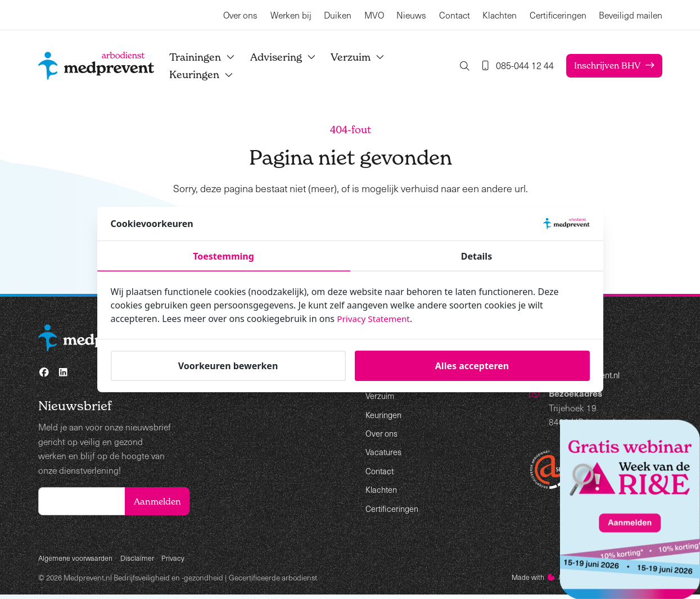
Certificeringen (557, 15)
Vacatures (385, 451)
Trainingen (211, 57)
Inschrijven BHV (605, 65)
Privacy (179, 561)
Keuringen (210, 74)
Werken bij (290, 15)
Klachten (500, 15)
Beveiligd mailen (631, 15)
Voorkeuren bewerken (228, 366)
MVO (374, 15)
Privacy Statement (375, 319)
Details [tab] (477, 256)
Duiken (338, 15)
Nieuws (411, 15)
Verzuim (367, 57)
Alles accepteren (472, 366)
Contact (454, 15)
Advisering (292, 57)
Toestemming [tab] (223, 256)
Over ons (240, 15)
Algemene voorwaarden (78, 561)
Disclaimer (142, 561)
